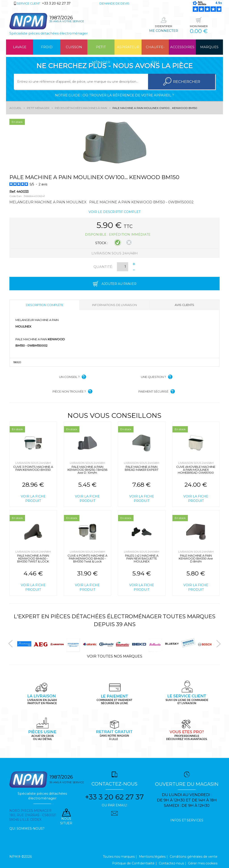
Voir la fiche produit (33, 499)
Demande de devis (114, 3)
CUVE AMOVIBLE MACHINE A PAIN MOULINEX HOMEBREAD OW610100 (196, 470)
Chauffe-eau (155, 50)
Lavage (20, 47)
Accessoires (182, 47)
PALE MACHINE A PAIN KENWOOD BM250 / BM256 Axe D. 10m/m (87, 470)
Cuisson (74, 47)
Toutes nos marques (119, 857)
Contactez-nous (171, 863)
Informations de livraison (114, 305)
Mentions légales (152, 857)
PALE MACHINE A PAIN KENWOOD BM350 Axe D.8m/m (196, 558)
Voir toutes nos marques (115, 656)
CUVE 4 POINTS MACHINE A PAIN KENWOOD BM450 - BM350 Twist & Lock (87, 558)
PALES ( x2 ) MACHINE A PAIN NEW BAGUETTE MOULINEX (142, 558)
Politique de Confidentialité (133, 863)
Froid (47, 47)
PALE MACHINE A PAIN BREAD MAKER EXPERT (142, 468)
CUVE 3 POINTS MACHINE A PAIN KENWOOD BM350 (33, 468)
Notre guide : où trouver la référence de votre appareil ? (114, 95)
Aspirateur (128, 47)
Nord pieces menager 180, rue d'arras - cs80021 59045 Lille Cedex (33, 815)
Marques (209, 47)
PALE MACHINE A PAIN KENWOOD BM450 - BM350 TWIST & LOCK (33, 558)
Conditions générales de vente (194, 857)
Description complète (45, 305)
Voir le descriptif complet (114, 212)
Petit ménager (101, 50)
